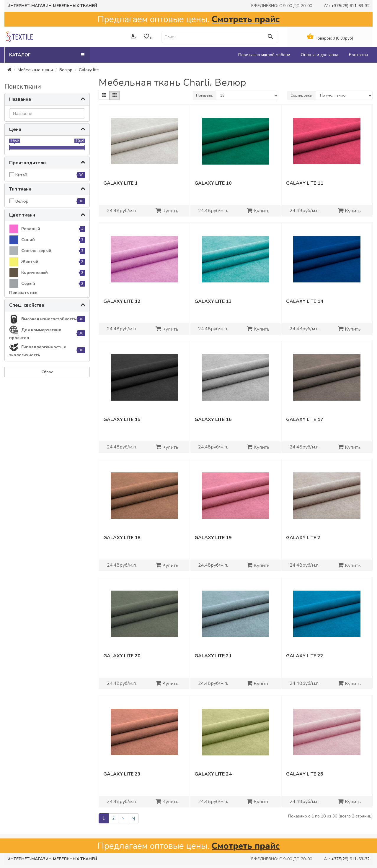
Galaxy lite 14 (305, 301)
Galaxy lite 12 (122, 301)
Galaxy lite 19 (213, 538)
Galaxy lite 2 (303, 538)
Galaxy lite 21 (213, 656)
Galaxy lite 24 (213, 774)
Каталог (47, 55)
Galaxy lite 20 (122, 656)
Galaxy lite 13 (213, 301)
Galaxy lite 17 (305, 420)
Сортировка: (302, 95)
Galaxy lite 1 (120, 183)
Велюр (66, 70)
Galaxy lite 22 (305, 656)
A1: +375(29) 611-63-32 (347, 6)
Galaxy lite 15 (122, 420)
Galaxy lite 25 (305, 774)
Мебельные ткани (35, 70)
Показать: (204, 95)
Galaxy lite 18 (122, 538)
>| (133, 818)
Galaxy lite (89, 70)
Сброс (47, 372)
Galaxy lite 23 (122, 774)
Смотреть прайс (246, 19)
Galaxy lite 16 (213, 420)
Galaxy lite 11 (305, 183)
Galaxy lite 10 (213, 183)
